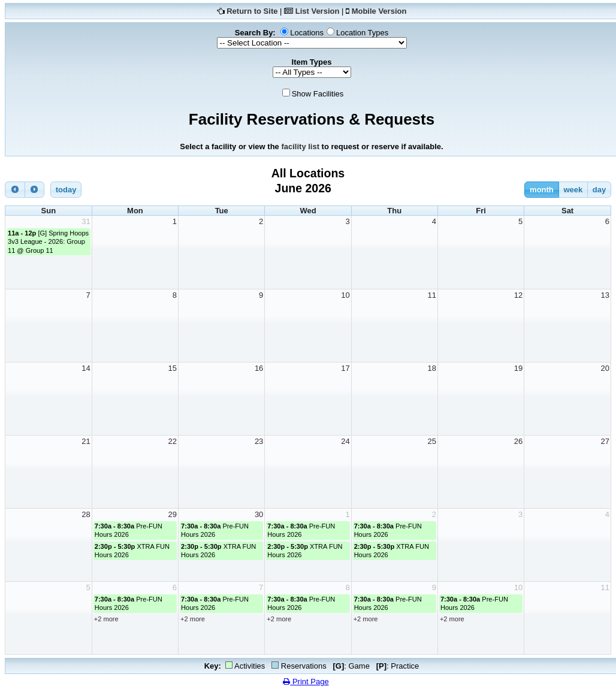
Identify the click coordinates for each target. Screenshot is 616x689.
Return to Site (252, 11)
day (599, 190)
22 (173, 441)
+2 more (106, 619)
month (542, 190)
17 (345, 368)
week (573, 190)
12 (518, 295)
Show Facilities (318, 94)
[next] (35, 190)
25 (431, 441)
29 (173, 514)
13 (605, 295)
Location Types (362, 33)
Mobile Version (379, 11)
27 (605, 441)
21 (86, 441)
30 (259, 514)
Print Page (306, 682)
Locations (307, 33)
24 (345, 441)
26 (518, 441)
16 (259, 368)
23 (259, 441)
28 (86, 514)
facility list (300, 146)
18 (431, 368)
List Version (318, 11)
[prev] (15, 190)
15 (173, 368)
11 (431, 295)
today (66, 190)
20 (605, 368)
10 (345, 295)
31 (86, 221)
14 (86, 368)
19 (518, 368)
